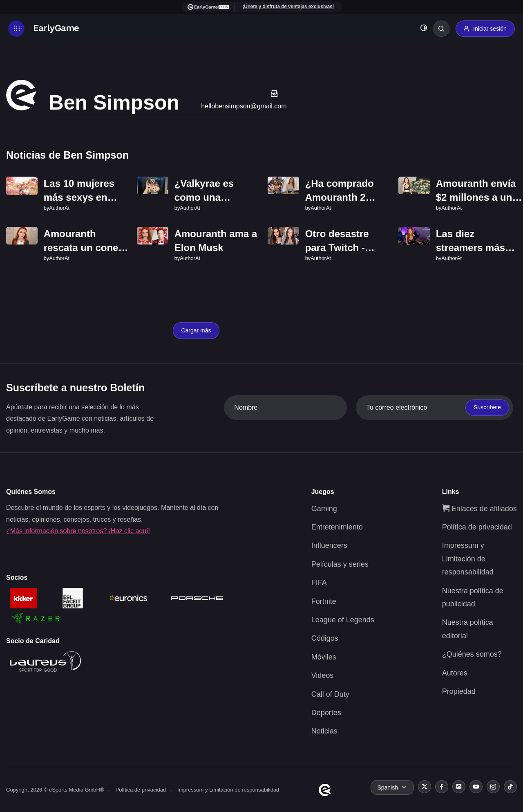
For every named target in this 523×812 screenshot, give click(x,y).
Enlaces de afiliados (479, 509)
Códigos (325, 638)
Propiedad (459, 691)
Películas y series (340, 564)
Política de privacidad (477, 527)
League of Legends (343, 620)
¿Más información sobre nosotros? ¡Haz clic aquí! (78, 531)
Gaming (324, 509)
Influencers (329, 545)
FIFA (319, 583)
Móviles (324, 657)
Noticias (324, 731)
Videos (323, 675)
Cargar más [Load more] (196, 330)
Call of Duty (330, 694)
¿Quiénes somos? (472, 654)
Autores (455, 673)
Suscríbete (487, 407)
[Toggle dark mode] (424, 29)
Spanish (388, 787)
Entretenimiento (337, 527)
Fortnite (324, 601)
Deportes (326, 713)
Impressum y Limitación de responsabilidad (468, 559)
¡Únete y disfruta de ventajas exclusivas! (288, 7)
